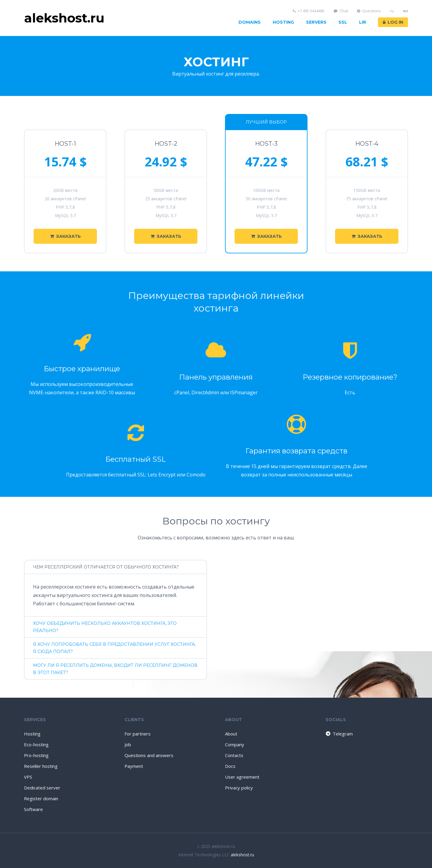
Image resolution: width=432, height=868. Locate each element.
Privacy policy (239, 788)
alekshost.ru (242, 855)
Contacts (234, 755)
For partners (138, 734)
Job (128, 744)
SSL (343, 22)
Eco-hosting (36, 744)
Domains (250, 22)
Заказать (65, 236)
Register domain (41, 798)
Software (33, 809)
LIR (363, 22)
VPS (28, 777)
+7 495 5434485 (309, 11)
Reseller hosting (41, 766)
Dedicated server (42, 788)
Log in (393, 22)
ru (392, 11)
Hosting (283, 22)
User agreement (242, 777)
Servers (316, 22)
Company (235, 744)
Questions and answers (149, 755)
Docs (230, 766)
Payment (134, 766)
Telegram (339, 734)
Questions (369, 11)
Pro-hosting (36, 755)
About (231, 734)
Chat (341, 11)
